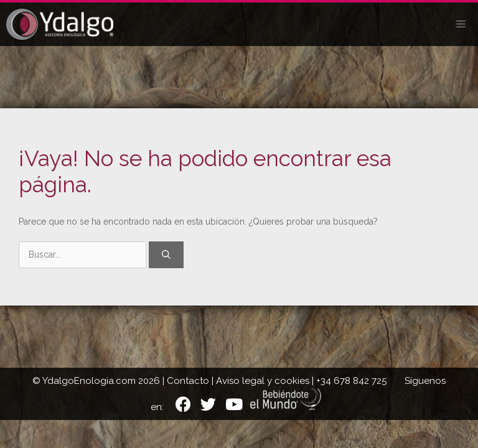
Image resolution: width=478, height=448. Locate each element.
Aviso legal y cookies (263, 381)
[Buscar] (166, 255)
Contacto (188, 381)
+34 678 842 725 (351, 381)
